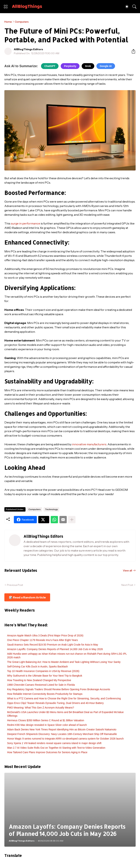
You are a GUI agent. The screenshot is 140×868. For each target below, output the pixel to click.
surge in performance (26, 223)
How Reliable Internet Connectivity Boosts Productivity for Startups (45, 694)
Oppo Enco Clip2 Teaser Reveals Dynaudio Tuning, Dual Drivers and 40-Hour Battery (55, 703)
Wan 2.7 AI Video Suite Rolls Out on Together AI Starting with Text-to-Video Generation (56, 748)
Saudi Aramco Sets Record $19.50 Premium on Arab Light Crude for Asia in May (53, 645)
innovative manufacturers (89, 444)
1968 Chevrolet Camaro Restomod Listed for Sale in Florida (41, 685)
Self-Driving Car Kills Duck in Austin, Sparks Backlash (37, 667)
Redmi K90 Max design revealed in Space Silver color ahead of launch (47, 725)
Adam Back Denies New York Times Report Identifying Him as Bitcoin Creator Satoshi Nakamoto (62, 729)
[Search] (134, 7)
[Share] (132, 51)
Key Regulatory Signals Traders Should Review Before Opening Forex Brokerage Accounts (59, 689)
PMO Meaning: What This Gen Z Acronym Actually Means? (41, 708)
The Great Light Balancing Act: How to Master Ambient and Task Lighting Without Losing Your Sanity (64, 662)
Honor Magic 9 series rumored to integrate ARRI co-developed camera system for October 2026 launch (65, 739)
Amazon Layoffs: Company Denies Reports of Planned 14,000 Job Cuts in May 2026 (55, 649)
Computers (22, 22)
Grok (88, 66)
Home (8, 22)
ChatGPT (50, 66)
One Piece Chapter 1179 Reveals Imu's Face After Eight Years (42, 640)
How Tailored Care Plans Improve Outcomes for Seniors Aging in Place (47, 752)
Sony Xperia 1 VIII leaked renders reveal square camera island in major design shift (54, 743)
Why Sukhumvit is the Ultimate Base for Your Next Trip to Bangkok (45, 676)
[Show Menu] (6, 7)
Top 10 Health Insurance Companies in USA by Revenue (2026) (43, 671)
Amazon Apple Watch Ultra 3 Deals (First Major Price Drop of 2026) (45, 635)
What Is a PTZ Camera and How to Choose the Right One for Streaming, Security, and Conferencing (64, 698)
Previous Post (15, 585)
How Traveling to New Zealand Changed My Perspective (39, 680)
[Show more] (72, 520)
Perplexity (70, 66)
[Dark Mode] (127, 7)
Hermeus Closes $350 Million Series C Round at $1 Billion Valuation (46, 720)
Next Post (127, 585)
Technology (51, 509)
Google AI (106, 66)
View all (127, 571)
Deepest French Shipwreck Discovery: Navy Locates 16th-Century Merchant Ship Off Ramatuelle (62, 734)
